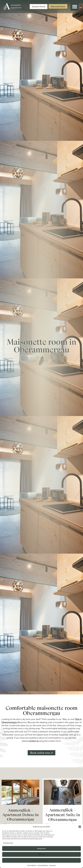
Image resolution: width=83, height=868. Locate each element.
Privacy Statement (43, 865)
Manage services (8, 843)
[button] (80, 827)
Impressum (53, 865)
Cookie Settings (32, 865)
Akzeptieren (42, 848)
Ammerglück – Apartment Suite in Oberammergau (62, 815)
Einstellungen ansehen (41, 860)
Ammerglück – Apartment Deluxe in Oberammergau (21, 815)
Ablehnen (41, 854)
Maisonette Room (58, 7)
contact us (33, 741)
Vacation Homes (39, 7)
